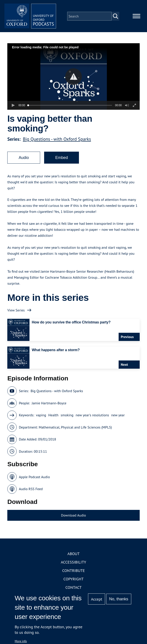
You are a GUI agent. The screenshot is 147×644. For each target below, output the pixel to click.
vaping (41, 416)
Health (53, 416)
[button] (73, 77)
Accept (97, 599)
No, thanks (119, 599)
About (73, 555)
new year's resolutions (92, 416)
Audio (24, 158)
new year (118, 416)
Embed (62, 158)
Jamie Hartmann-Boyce (49, 404)
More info (21, 641)
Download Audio (73, 516)
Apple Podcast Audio (34, 478)
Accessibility (73, 563)
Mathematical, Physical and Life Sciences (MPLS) (75, 428)
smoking (67, 416)
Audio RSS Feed (31, 490)
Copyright (73, 580)
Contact (73, 588)
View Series (16, 311)
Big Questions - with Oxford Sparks (57, 140)
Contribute (73, 571)
